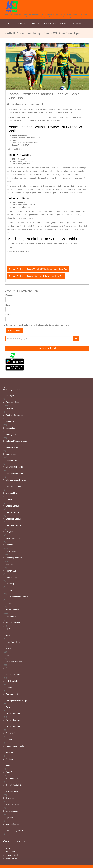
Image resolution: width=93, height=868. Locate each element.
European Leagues (14, 525)
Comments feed (12, 855)
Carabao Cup (12, 460)
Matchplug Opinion (14, 616)
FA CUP (9, 532)
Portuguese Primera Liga (17, 701)
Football (9, 545)
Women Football (13, 824)
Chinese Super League (16, 480)
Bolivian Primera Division (17, 441)
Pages (35, 24)
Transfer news (12, 791)
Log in (8, 848)
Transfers (10, 798)
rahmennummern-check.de (17, 746)
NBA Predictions (13, 642)
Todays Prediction (38, 117)
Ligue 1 (9, 603)
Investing (10, 584)
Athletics (10, 409)
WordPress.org (11, 859)
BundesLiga (11, 454)
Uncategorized (12, 811)
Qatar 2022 (11, 733)
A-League (10, 396)
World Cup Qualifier (14, 831)
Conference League (14, 486)
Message (9, 295)
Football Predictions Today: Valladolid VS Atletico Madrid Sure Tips (38, 269)
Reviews (10, 753)
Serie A (9, 766)
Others (9, 688)
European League (14, 519)
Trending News (12, 805)
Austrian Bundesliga (15, 415)
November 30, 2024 (18, 104)
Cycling (9, 499)
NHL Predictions (13, 681)
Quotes (9, 740)
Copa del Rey (12, 493)
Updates (10, 818)
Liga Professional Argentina (18, 597)
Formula (10, 564)
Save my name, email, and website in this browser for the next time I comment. (37, 325)
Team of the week (14, 779)
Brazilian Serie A (13, 448)
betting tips (11, 428)
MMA (8, 636)
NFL (8, 668)
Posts (64, 24)
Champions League (14, 467)
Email (8, 315)
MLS (8, 629)
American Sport (13, 402)
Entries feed (10, 852)
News (8, 649)
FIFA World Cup (13, 538)
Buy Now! (77, 24)
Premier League (13, 714)
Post (8, 707)
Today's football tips (14, 785)
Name (8, 305)
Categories (50, 24)
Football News (12, 551)
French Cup (11, 571)
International (11, 577)
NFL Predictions (13, 675)
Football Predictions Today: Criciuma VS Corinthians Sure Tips (36, 276)
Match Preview (12, 610)
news (8, 655)
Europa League (13, 506)
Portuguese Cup (13, 694)
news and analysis (14, 662)
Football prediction (14, 558)
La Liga (9, 590)
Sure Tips (26, 121)
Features (22, 24)
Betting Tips (11, 434)
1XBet (26, 149)
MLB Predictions (13, 623)
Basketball (10, 421)
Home (8, 24)
